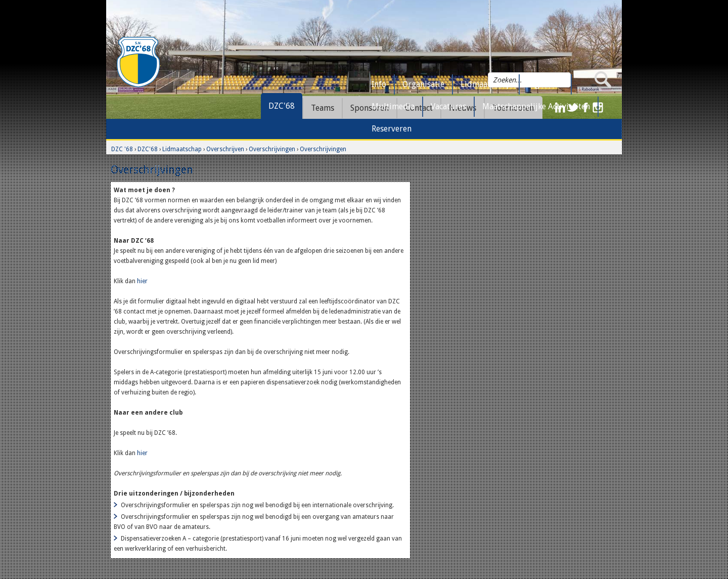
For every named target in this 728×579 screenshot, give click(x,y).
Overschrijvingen (272, 149)
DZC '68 (122, 149)
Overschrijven (225, 149)
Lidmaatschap (182, 149)
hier (142, 281)
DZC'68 (282, 106)
